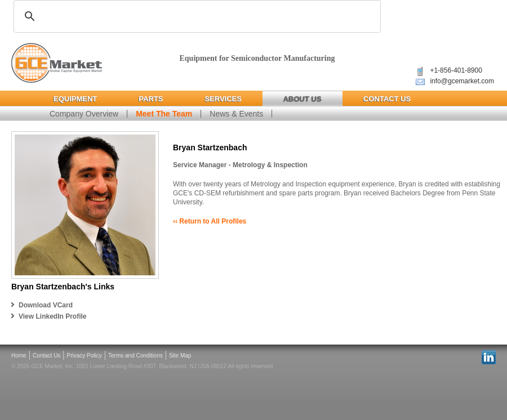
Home (19, 356)
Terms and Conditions (135, 356)
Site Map (180, 356)
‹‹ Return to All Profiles (210, 221)
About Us (303, 99)
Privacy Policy (84, 356)
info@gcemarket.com (462, 81)
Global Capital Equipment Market (57, 63)
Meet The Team (164, 114)
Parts (151, 99)
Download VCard (46, 305)
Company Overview (84, 114)
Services (223, 99)
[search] (195, 16)
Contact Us (387, 99)
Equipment (75, 99)
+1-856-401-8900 (456, 70)
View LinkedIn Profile (52, 316)
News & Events (236, 114)
